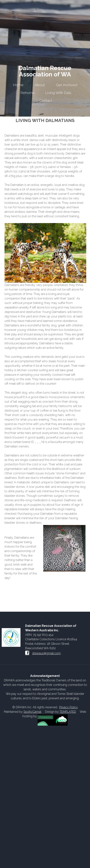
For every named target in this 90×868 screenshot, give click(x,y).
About (40, 85)
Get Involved (67, 85)
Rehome (28, 93)
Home (18, 85)
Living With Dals (58, 93)
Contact (46, 101)
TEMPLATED (68, 712)
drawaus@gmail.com (46, 653)
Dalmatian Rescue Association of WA (45, 71)
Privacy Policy (68, 707)
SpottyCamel (32, 712)
